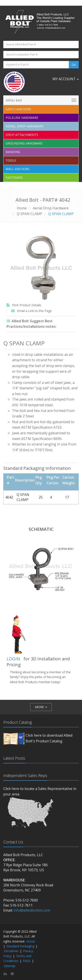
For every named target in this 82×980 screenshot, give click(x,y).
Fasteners (14, 177)
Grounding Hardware (24, 143)
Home (22, 208)
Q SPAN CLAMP (30, 214)
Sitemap (10, 966)
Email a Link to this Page (34, 311)
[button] (41, 707)
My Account (66, 79)
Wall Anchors (18, 169)
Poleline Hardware (22, 118)
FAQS (27, 961)
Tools (11, 160)
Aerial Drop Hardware (25, 126)
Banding (13, 152)
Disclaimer (11, 951)
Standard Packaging (20, 946)
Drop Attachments (22, 135)
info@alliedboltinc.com (32, 910)
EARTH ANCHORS (18, 109)
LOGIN (13, 659)
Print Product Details (27, 305)
